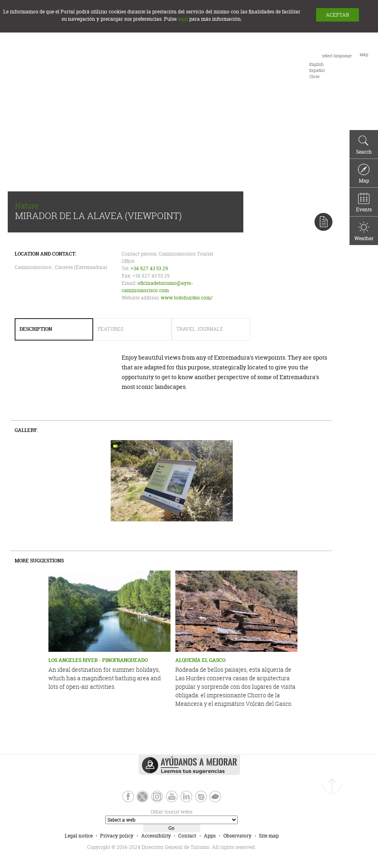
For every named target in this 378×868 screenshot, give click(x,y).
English (316, 64)
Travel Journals (199, 329)
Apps (210, 836)
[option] (316, 64)
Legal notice (79, 836)
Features (110, 329)
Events (364, 203)
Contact (187, 836)
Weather (364, 232)
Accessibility (156, 836)
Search (364, 145)
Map (364, 174)
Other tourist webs (172, 812)
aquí (183, 19)
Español (317, 71)
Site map (269, 836)
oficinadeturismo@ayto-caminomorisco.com (157, 287)
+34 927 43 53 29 (149, 268)
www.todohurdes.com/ (187, 298)
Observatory (237, 836)
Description (36, 329)
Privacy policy (117, 836)
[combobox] (330, 65)
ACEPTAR (338, 15)
